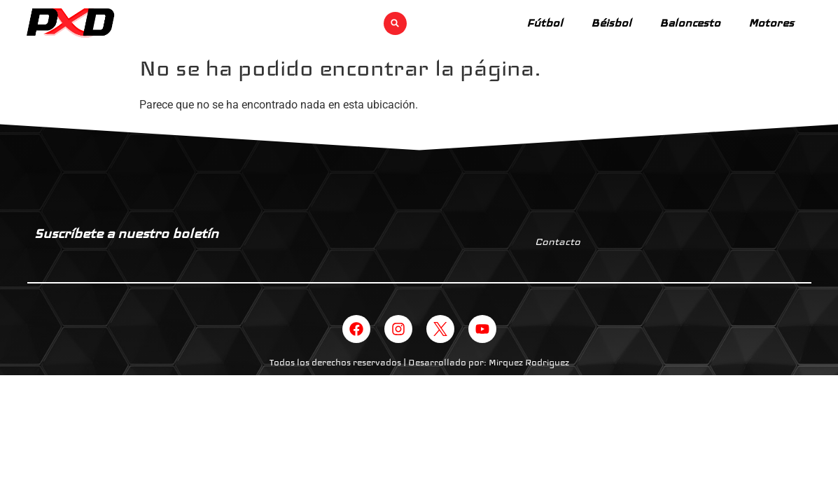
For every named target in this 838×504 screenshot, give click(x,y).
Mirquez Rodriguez (529, 363)
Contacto (558, 241)
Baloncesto (690, 23)
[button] (395, 23)
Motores (771, 23)
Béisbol (611, 23)
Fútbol (545, 23)
